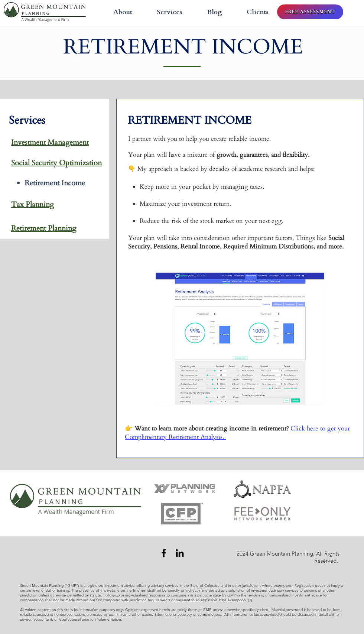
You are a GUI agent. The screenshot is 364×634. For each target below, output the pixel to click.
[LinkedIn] (180, 553)
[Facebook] (164, 553)
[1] (250, 600)
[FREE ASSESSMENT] (310, 12)
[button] (163, 12)
